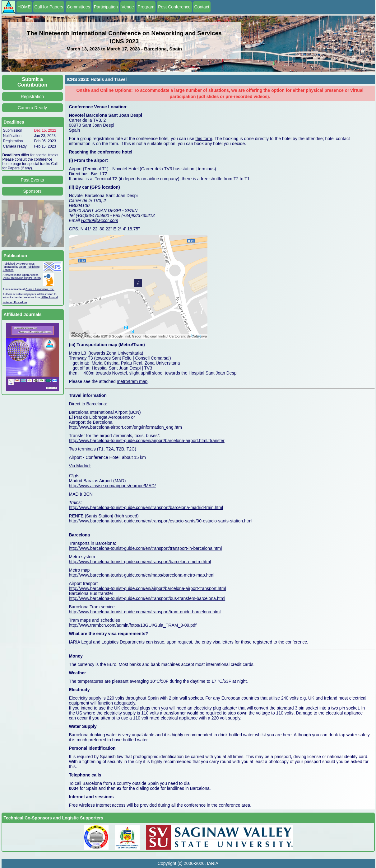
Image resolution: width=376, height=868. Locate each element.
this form (204, 139)
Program (146, 7)
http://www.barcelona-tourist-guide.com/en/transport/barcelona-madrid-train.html (146, 507)
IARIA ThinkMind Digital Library (22, 278)
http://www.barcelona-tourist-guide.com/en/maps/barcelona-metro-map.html (142, 575)
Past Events (32, 180)
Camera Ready (32, 108)
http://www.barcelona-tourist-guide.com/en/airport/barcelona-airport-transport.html (148, 588)
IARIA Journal (49, 297)
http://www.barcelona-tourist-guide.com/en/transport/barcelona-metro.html (140, 562)
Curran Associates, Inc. (40, 289)
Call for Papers (49, 7)
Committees (79, 7)
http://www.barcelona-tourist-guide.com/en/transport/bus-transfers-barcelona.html (147, 598)
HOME (24, 7)
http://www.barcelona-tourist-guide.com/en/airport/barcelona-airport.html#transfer (147, 441)
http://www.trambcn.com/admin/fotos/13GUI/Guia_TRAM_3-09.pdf (133, 625)
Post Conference (174, 7)
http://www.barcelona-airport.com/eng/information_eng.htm (125, 427)
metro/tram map (132, 381)
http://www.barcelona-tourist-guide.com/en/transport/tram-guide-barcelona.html (145, 612)
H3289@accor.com (100, 220)
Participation (106, 7)
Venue (128, 7)
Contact (202, 7)
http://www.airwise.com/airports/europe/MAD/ (112, 486)
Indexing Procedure (15, 302)
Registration (32, 97)
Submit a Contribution (32, 82)
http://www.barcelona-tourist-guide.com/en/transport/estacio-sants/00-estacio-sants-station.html (161, 521)
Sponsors (32, 191)
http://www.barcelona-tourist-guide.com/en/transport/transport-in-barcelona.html (146, 548)
